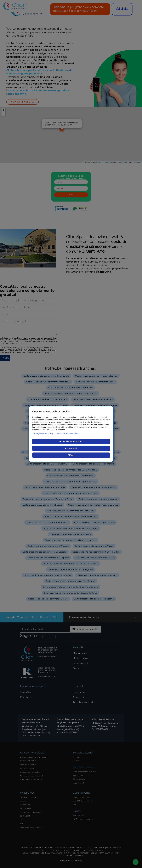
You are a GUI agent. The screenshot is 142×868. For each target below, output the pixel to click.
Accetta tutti (71, 448)
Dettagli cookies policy (43, 433)
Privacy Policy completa (68, 433)
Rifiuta (71, 455)
